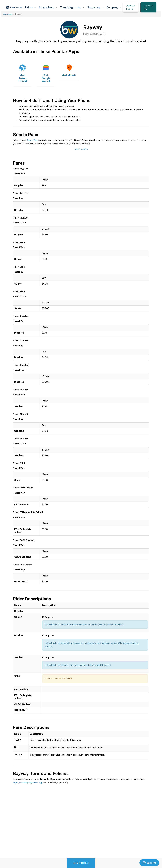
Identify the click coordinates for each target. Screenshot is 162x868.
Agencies (8, 14)
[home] (14, 7)
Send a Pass (32, 140)
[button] (30, 7)
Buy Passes (81, 863)
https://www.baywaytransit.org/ (28, 783)
